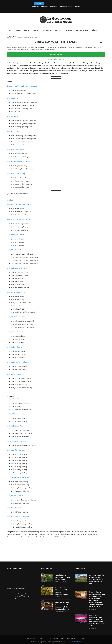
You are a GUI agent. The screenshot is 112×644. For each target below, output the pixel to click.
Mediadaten (36, 7)
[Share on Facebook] (55, 549)
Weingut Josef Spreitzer (15, 496)
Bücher (95, 30)
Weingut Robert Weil (14, 508)
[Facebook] (48, 10)
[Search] (104, 43)
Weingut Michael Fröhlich (16, 235)
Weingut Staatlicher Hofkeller (17, 268)
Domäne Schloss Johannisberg (17, 441)
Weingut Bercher (13, 98)
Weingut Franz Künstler (15, 399)
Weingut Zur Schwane (14, 347)
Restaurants (46, 30)
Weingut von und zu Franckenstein (19, 162)
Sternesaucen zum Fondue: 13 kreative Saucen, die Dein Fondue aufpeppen (63, 605)
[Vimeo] (62, 10)
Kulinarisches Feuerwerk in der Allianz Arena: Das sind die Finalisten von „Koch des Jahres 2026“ (97, 620)
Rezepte (26, 30)
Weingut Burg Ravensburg (16, 174)
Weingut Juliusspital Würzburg (17, 292)
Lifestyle (12, 36)
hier (59, 537)
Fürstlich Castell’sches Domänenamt (19, 220)
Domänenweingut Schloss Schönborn (20, 477)
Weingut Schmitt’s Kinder (16, 332)
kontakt (77, 7)
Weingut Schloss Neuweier (16, 149)
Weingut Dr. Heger (13, 131)
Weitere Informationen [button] (56, 59)
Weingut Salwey (12, 116)
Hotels (35, 30)
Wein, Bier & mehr (82, 30)
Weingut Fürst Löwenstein (16, 317)
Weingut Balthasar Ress (15, 426)
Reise (18, 30)
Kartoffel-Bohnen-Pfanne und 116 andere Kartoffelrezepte (62, 591)
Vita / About (53, 7)
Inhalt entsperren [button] (56, 54)
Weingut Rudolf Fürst (14, 250)
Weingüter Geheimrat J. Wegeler (18, 517)
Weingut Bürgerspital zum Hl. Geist (19, 204)
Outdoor (58, 30)
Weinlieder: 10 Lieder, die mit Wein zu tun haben (63, 577)
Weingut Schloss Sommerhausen (18, 362)
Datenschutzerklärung (66, 7)
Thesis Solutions (75, 641)
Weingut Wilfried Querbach (16, 450)
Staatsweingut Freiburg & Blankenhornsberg (22, 86)
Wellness (69, 30)
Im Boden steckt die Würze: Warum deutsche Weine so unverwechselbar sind (96, 579)
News (10, 30)
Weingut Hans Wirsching (15, 374)
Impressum (44, 7)
